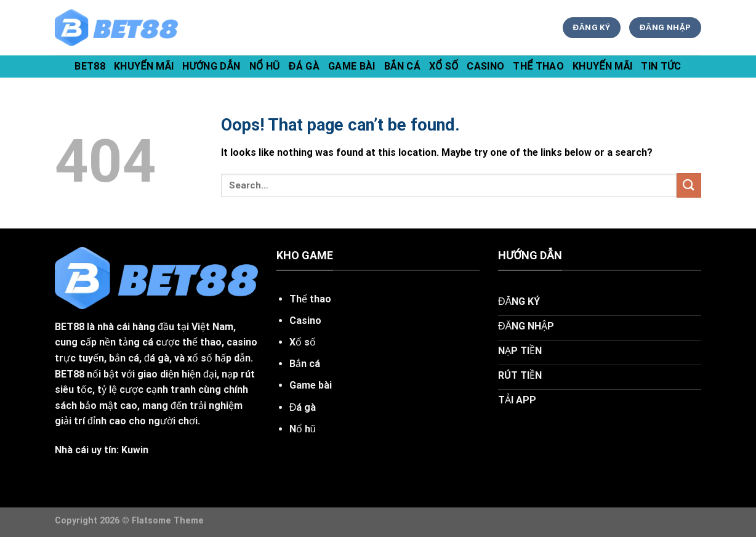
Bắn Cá (402, 66)
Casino (485, 66)
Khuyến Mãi (602, 66)
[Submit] (689, 185)
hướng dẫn (211, 66)
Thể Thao (538, 66)
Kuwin (135, 450)
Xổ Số (444, 66)
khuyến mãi (144, 66)
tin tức (661, 66)
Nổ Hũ (265, 66)
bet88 (90, 66)
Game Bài (352, 66)
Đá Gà (304, 66)
